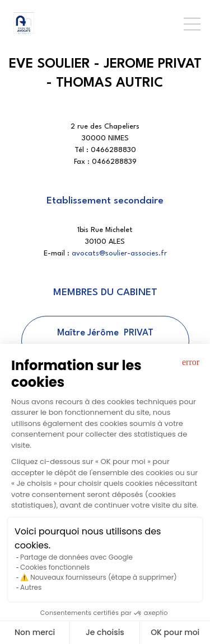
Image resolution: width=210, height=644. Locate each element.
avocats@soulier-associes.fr (119, 254)
